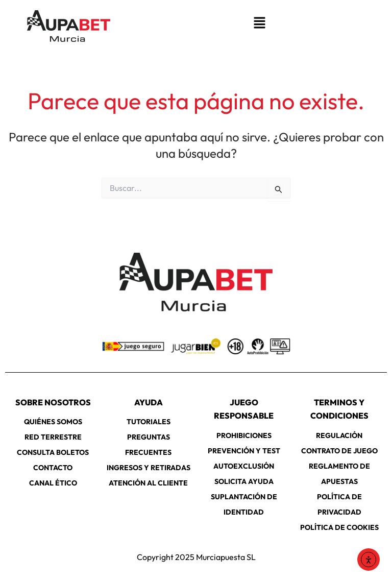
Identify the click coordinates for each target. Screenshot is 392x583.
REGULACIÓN (339, 435)
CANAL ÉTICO (53, 483)
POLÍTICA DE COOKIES (339, 527)
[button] (259, 23)
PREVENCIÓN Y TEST (244, 451)
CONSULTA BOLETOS (53, 452)
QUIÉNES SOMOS (53, 422)
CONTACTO (53, 468)
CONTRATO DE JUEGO (339, 451)
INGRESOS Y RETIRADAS (149, 468)
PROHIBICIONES (244, 435)
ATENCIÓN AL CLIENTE (148, 483)
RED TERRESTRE (53, 437)
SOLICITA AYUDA (244, 481)
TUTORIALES (149, 422)
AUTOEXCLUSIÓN (244, 466)
